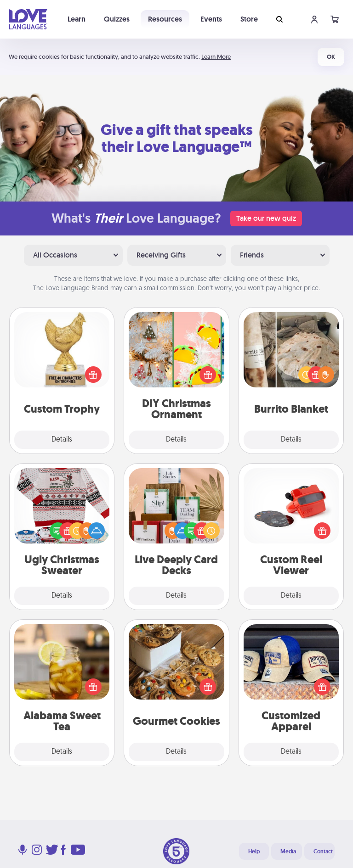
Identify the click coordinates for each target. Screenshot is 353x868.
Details (62, 440)
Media (288, 851)
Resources (165, 19)
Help (254, 851)
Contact (323, 851)
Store (249, 19)
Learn (77, 19)
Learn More (216, 57)
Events (211, 19)
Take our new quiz (266, 218)
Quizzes (117, 19)
